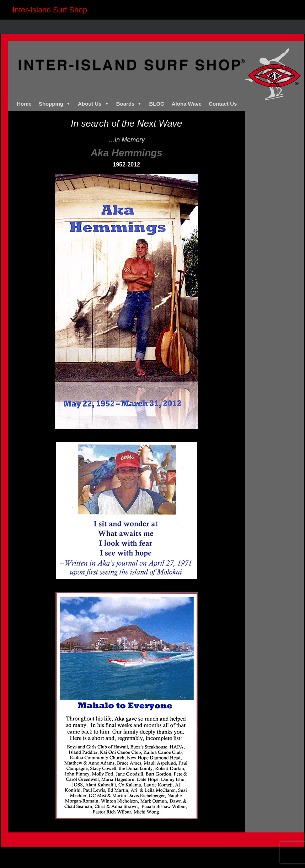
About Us (93, 104)
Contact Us (223, 104)
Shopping (55, 104)
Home (24, 104)
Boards (129, 104)
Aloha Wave (187, 104)
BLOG (157, 104)
